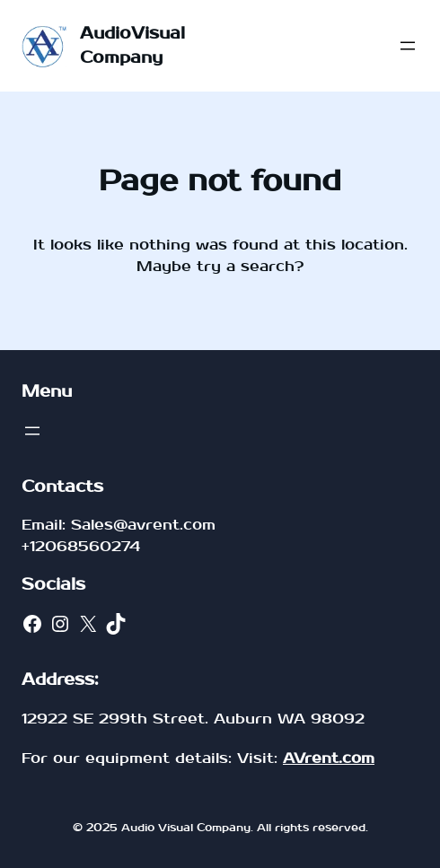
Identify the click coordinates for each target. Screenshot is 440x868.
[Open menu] (408, 46)
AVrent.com (329, 758)
